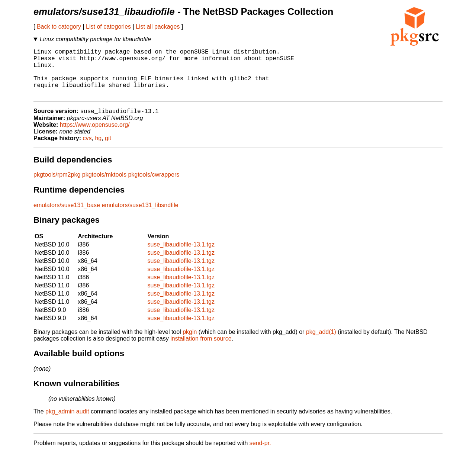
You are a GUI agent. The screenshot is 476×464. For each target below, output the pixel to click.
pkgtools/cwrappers (154, 186)
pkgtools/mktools (104, 186)
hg (98, 150)
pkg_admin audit (67, 423)
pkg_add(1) (321, 343)
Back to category (59, 27)
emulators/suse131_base (67, 217)
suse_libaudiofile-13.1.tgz (181, 256)
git (108, 150)
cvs (87, 150)
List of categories (108, 27)
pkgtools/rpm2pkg (57, 186)
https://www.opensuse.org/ (95, 136)
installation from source (201, 350)
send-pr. (260, 455)
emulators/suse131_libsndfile (140, 217)
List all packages (158, 27)
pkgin (190, 343)
